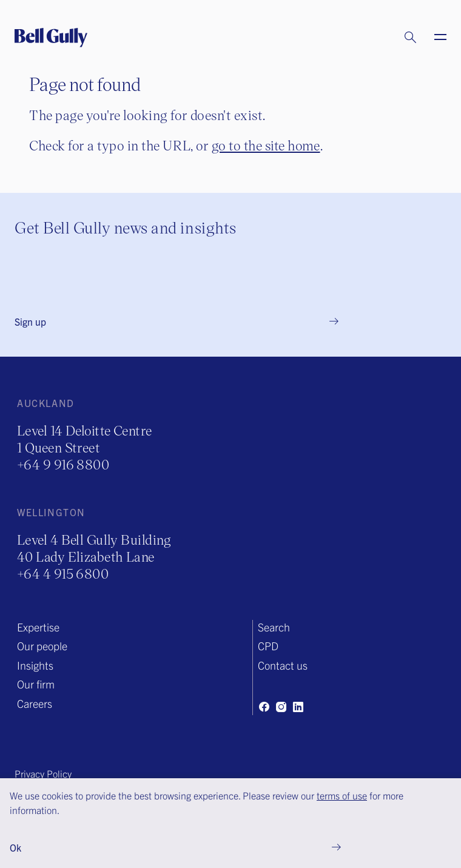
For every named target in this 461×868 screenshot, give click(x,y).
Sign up (30, 321)
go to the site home (266, 145)
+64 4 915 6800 (63, 574)
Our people (42, 646)
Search (274, 627)
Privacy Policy (43, 773)
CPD (268, 646)
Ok (15, 847)
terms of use (342, 795)
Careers (35, 703)
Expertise (38, 627)
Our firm (36, 684)
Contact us (283, 665)
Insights (35, 665)
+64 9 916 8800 (63, 464)
